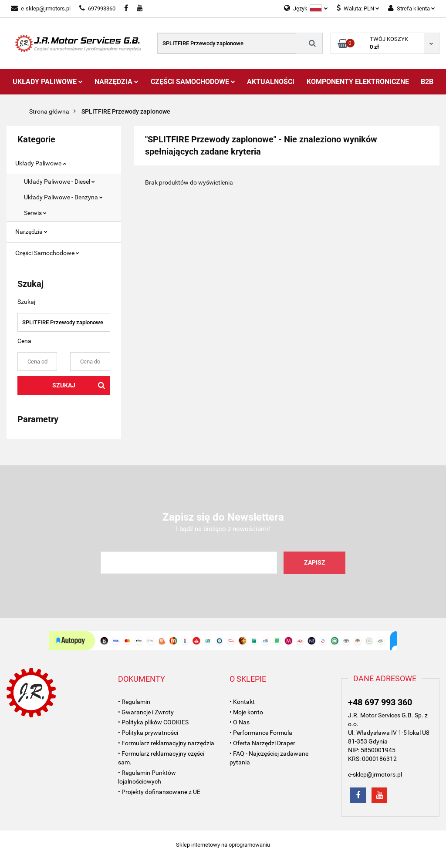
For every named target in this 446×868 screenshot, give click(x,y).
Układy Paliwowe (48, 82)
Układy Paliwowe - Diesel (59, 182)
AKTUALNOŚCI (271, 82)
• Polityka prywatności (148, 733)
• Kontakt (242, 702)
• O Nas (240, 722)
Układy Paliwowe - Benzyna (63, 197)
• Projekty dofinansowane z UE (159, 792)
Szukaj (64, 385)
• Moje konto (246, 712)
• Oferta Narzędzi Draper (262, 743)
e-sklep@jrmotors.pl (41, 8)
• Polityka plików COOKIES (153, 722)
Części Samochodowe (193, 82)
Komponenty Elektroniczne (358, 82)
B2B (427, 82)
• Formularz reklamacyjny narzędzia (166, 743)
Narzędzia (117, 82)
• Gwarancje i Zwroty (146, 712)
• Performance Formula (261, 733)
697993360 (97, 8)
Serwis (35, 213)
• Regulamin (134, 702)
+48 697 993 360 (380, 702)
